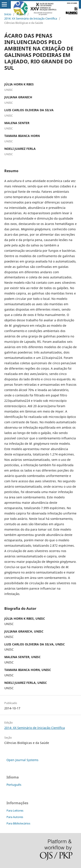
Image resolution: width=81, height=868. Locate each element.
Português (14, 785)
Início (8, 14)
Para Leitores (15, 810)
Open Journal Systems (22, 760)
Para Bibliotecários (18, 823)
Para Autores (15, 817)
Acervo (21, 14)
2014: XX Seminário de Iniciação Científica (31, 18)
